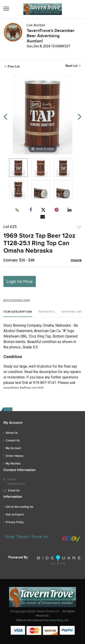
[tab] (18, 314)
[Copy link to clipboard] (17, 210)
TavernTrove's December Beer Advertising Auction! (51, 36)
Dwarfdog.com (59, 620)
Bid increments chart (17, 300)
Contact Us (13, 441)
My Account (13, 448)
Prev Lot (12, 66)
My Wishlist (13, 464)
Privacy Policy (15, 522)
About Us (12, 433)
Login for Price (20, 281)
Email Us (14, 491)
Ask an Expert (15, 515)
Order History (15, 456)
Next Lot (73, 66)
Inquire (76, 260)
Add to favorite (79, 227)
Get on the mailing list (19, 507)
